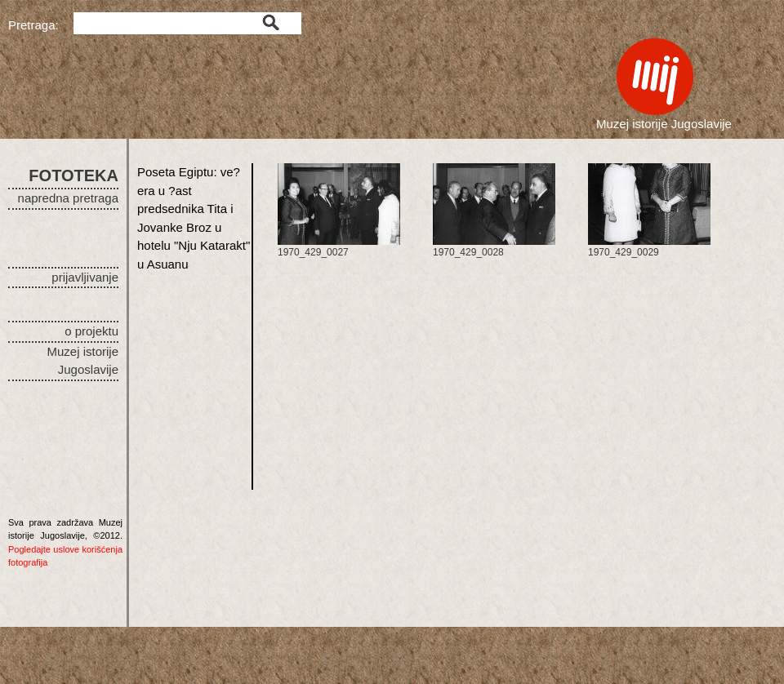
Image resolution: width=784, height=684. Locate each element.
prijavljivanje (85, 277)
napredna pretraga (68, 198)
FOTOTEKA (73, 175)
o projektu (91, 331)
